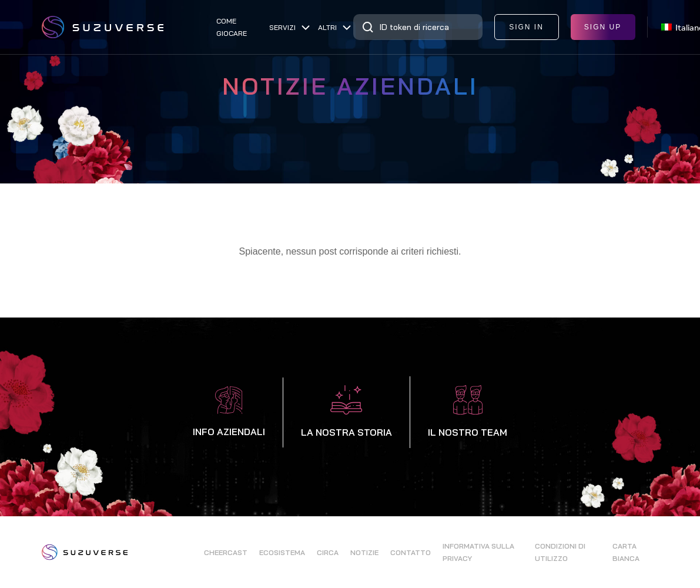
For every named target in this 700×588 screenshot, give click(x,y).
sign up (603, 27)
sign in (526, 27)
